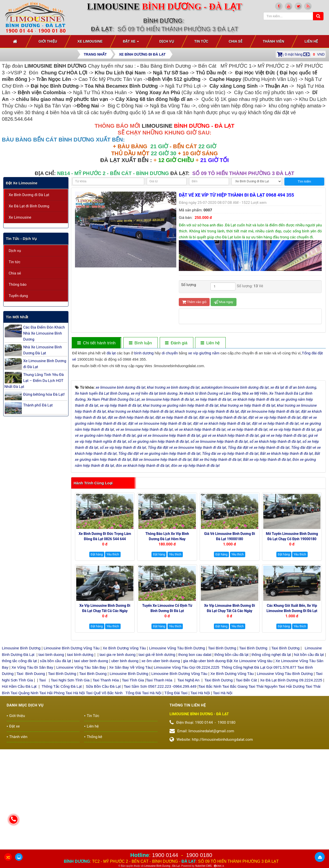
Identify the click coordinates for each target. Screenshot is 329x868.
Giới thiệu (17, 822)
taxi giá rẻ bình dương (156, 761)
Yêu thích (113, 661)
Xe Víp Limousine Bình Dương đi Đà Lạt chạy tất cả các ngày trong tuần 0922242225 (105, 717)
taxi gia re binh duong (118, 761)
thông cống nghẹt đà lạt (272, 761)
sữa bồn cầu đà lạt (55, 767)
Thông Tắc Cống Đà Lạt (62, 793)
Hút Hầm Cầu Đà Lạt (20, 793)
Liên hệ (93, 832)
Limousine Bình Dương (21, 754)
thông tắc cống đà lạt (19, 767)
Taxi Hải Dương (292, 793)
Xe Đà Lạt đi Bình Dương (29, 206)
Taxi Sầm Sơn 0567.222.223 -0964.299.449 (160, 793)
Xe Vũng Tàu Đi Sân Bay (32, 773)
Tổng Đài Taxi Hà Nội (144, 799)
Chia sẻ (15, 273)
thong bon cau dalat (195, 761)
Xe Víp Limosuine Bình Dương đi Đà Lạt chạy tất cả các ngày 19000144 (230, 717)
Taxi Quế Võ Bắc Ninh (104, 799)
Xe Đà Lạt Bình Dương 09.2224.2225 (291, 786)
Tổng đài (309, 353)
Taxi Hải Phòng (52, 799)
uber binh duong (125, 767)
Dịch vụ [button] (167, 41)
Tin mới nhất (17, 317)
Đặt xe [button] (131, 43)
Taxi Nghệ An (188, 786)
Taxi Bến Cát (246, 786)
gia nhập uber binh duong (204, 767)
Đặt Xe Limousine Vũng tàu (250, 767)
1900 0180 (199, 855)
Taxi (43, 786)
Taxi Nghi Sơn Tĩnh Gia (70, 786)
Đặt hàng (97, 661)
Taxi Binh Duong (31, 780)
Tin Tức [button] (201, 41)
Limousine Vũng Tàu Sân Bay (80, 773)
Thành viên (18, 843)
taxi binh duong (51, 761)
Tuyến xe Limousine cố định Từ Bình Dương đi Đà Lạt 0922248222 (167, 717)
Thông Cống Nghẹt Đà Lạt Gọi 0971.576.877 (259, 773)
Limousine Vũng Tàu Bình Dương (177, 754)
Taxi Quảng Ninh (24, 799)
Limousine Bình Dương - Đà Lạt (162, 866)
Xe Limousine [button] (90, 41)
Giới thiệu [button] (48, 41)
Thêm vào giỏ (194, 302)
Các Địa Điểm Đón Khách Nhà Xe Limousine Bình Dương (44, 333)
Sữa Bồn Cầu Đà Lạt (103, 793)
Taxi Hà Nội (75, 799)
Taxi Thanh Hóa (106, 786)
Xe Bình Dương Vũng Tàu (125, 754)
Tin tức (15, 262)
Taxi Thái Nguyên (263, 793)
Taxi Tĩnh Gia (132, 786)
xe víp (193, 353)
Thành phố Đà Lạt (38, 405)
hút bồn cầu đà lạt (309, 761)
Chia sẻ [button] (236, 41)
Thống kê (95, 843)
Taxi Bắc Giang (235, 793)
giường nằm (209, 353)
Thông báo (18, 284)
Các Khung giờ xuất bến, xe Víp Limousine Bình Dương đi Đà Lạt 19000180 (292, 717)
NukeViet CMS (203, 866)
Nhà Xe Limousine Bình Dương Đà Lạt (43, 350)
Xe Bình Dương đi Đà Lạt (29, 195)
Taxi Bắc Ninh (210, 793)
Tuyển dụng (18, 296)
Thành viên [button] (274, 41)
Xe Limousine (20, 217)
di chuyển (170, 353)
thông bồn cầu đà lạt (231, 761)
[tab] (96, 343)
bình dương (144, 353)
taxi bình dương (80, 761)
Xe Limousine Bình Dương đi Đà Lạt (45, 364)
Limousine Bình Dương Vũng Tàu (72, 754)
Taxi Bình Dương (222, 754)
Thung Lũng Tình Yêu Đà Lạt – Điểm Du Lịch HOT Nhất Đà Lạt (34, 381)
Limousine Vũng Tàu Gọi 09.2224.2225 (186, 773)
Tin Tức (93, 822)
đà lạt (111, 353)
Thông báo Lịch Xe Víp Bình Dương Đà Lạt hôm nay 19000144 (167, 645)
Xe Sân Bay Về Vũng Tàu (130, 773)
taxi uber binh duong (91, 767)
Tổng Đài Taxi (177, 799)
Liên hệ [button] (311, 41)
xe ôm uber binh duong (161, 767)
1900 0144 (165, 855)
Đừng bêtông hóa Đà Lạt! (44, 394)
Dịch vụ (15, 251)
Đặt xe (15, 832)
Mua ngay (224, 302)
